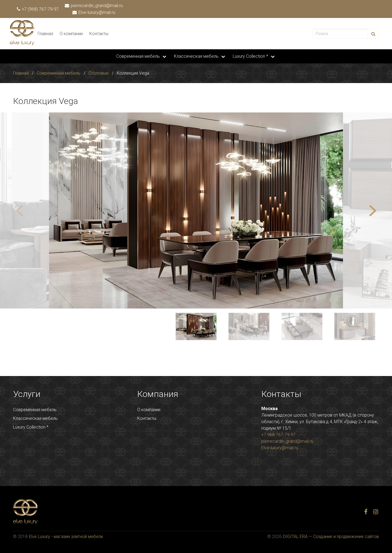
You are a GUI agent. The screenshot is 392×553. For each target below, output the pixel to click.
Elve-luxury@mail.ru (94, 12)
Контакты (99, 34)
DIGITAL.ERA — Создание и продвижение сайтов (331, 537)
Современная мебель (138, 56)
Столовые (99, 73)
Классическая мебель (196, 56)
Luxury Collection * (250, 56)
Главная (45, 34)
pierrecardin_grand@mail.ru (94, 6)
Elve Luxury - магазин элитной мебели (66, 537)
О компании (71, 34)
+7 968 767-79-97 (278, 435)
